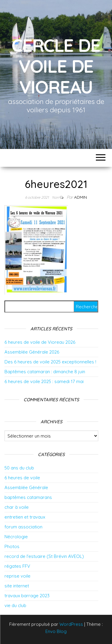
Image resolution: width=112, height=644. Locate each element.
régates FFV (17, 566)
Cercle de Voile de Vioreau (56, 66)
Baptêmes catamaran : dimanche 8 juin (45, 372)
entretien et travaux (25, 517)
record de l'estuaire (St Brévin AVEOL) (44, 556)
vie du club (15, 605)
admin (80, 197)
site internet (17, 586)
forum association (23, 527)
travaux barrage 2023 (27, 596)
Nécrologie (16, 537)
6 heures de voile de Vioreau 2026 (40, 342)
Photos (12, 546)
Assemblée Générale (26, 487)
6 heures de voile (22, 478)
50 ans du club (19, 468)
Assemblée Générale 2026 (32, 352)
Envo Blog (56, 631)
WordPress (71, 624)
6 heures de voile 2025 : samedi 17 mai (44, 381)
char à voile (17, 507)
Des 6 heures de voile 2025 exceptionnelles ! (50, 362)
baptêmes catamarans (28, 497)
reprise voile (17, 576)
